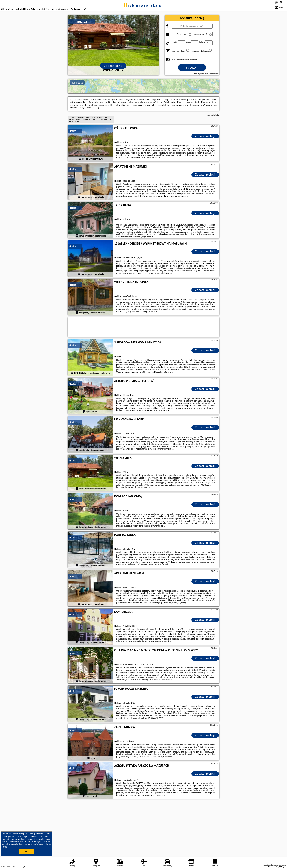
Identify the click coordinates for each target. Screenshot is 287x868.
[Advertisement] (143, 827)
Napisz (284, 867)
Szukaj (192, 68)
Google (47, 834)
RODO (5, 847)
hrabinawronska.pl (143, 5)
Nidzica (72, 131)
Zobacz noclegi (205, 136)
